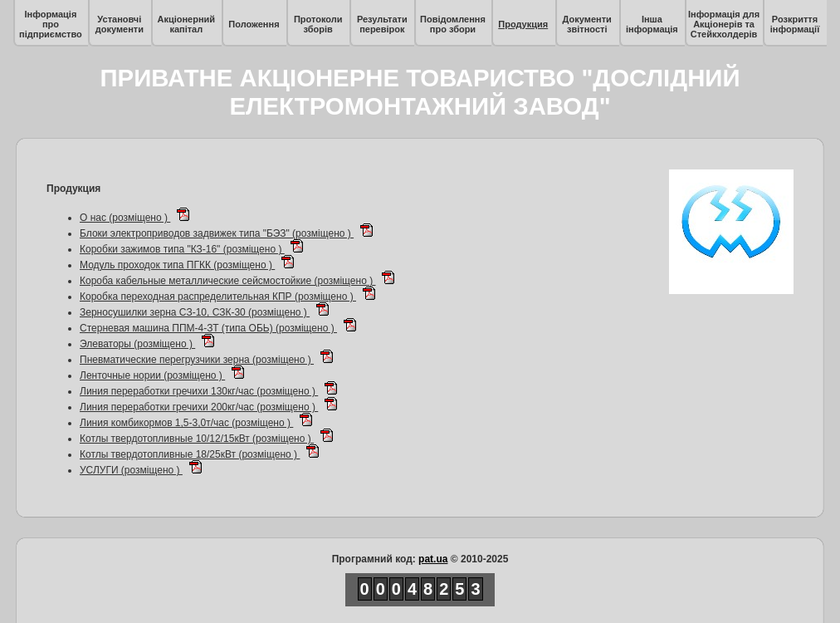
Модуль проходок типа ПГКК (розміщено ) (177, 265)
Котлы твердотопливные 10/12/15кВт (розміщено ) (197, 439)
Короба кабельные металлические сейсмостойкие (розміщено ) (228, 281)
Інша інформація (652, 24)
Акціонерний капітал (186, 24)
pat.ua (433, 559)
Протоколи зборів (318, 24)
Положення (254, 24)
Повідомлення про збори (453, 24)
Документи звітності (587, 24)
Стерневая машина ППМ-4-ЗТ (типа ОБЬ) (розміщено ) (208, 328)
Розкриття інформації (795, 24)
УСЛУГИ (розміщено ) (131, 470)
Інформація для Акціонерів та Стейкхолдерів (724, 24)
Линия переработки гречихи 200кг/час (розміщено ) (199, 407)
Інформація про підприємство (51, 24)
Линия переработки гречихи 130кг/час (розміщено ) (199, 391)
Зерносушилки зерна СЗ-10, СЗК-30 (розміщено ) (195, 312)
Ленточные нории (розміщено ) (152, 375)
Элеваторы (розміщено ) (137, 344)
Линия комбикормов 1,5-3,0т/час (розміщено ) (186, 423)
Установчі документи (120, 24)
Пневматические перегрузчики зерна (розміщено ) (197, 360)
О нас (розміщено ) (125, 218)
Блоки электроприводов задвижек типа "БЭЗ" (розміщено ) (217, 233)
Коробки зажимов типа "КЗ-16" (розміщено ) (182, 249)
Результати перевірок (382, 24)
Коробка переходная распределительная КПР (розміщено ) (218, 297)
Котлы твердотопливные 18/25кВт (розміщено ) (190, 454)
